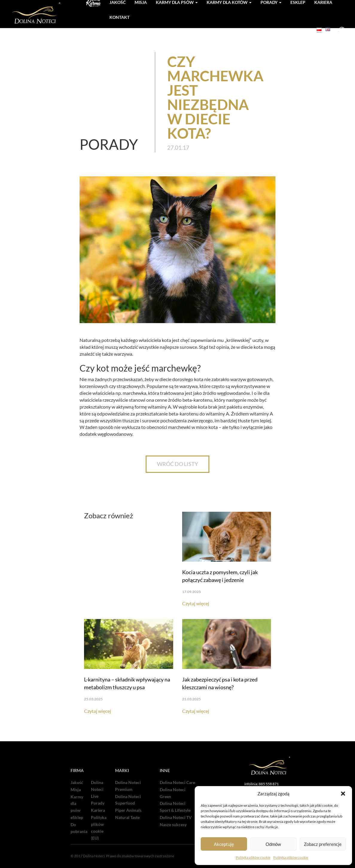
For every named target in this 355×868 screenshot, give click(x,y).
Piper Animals (128, 810)
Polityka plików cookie (253, 857)
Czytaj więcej (196, 603)
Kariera (98, 810)
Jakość (77, 783)
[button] (343, 794)
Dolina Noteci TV (176, 817)
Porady (98, 803)
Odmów (273, 844)
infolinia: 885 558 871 (262, 784)
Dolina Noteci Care (177, 783)
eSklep (77, 817)
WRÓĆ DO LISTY (177, 464)
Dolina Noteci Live (97, 789)
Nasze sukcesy (173, 825)
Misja (76, 790)
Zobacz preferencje (323, 844)
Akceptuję (224, 844)
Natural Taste (127, 817)
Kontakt (119, 17)
